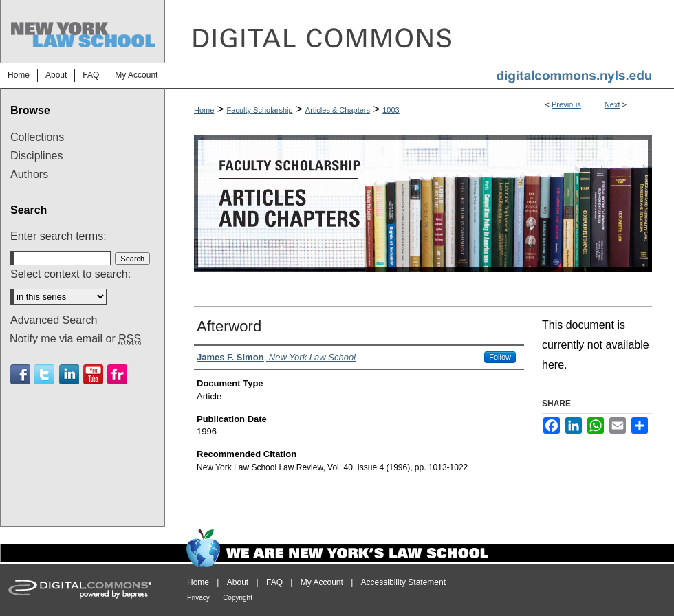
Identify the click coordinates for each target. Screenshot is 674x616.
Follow (500, 357)
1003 (391, 110)
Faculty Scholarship (260, 110)
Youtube (93, 374)
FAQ (274, 582)
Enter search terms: (58, 236)
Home (204, 110)
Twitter (44, 374)
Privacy (198, 598)
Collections (37, 137)
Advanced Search (54, 320)
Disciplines (36, 156)
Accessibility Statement (403, 582)
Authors (29, 174)
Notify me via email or (75, 339)
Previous (566, 104)
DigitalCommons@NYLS (420, 31)
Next (612, 104)
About (238, 582)
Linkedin (69, 374)
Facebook (20, 374)
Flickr (117, 374)
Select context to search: (70, 274)
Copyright (238, 598)
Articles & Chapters (338, 110)
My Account (322, 582)
